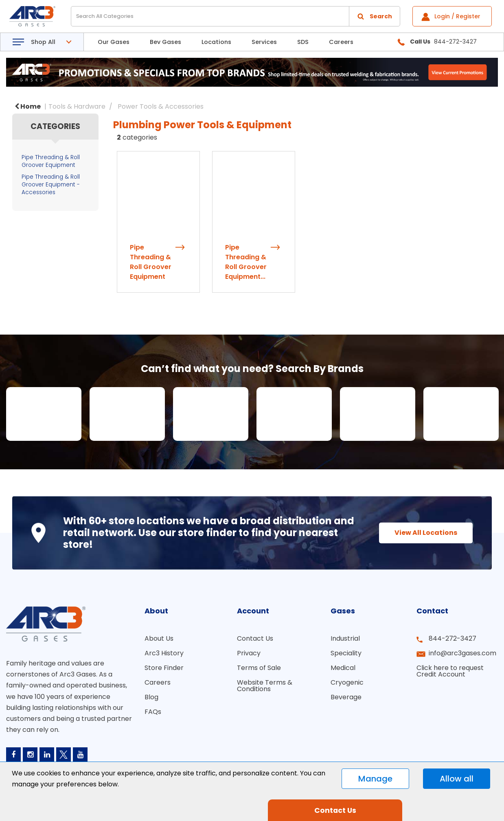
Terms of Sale (259, 674)
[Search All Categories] (236, 16)
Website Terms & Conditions (265, 692)
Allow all (457, 779)
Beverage (346, 703)
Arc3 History (164, 659)
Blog (151, 703)
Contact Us (255, 645)
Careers (341, 42)
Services (264, 42)
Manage (375, 779)
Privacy (249, 659)
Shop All (43, 42)
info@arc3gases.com (462, 659)
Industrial (345, 645)
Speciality (346, 659)
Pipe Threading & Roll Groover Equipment (51, 161)
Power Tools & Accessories (161, 106)
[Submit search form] (375, 16)
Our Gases (114, 42)
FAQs (153, 718)
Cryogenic (347, 689)
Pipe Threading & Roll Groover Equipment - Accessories (51, 185)
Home (28, 106)
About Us (159, 645)
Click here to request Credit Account (450, 677)
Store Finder (164, 674)
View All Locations (426, 538)
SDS (303, 42)
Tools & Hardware (77, 106)
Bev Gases (165, 42)
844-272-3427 (453, 645)
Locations (216, 42)
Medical (343, 674)
